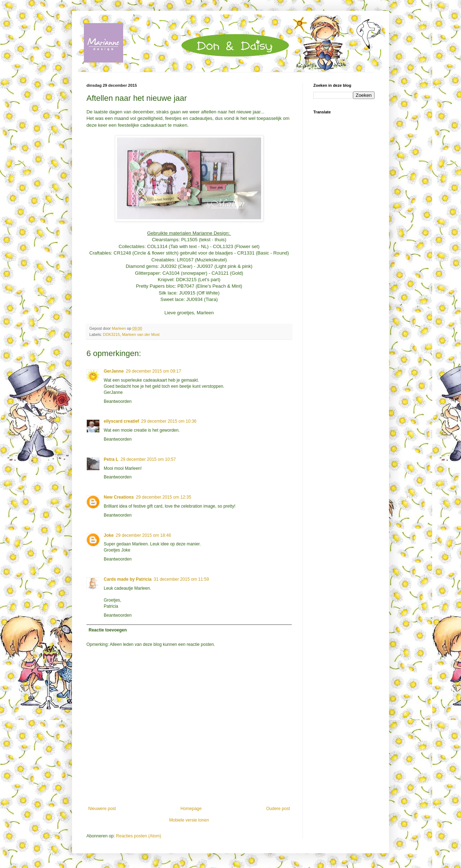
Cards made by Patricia (128, 579)
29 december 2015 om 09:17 (153, 371)
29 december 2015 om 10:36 (169, 421)
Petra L (111, 459)
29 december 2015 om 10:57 (148, 459)
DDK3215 (111, 334)
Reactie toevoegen (108, 630)
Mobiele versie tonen (189, 820)
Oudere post (278, 809)
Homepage (191, 809)
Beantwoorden (118, 401)
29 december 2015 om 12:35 (163, 497)
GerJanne (114, 371)
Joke (109, 535)
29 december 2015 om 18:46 (143, 535)
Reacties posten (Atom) (138, 836)
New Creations (119, 497)
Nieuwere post (102, 809)
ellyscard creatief (121, 421)
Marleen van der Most (141, 334)
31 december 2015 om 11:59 (181, 579)
